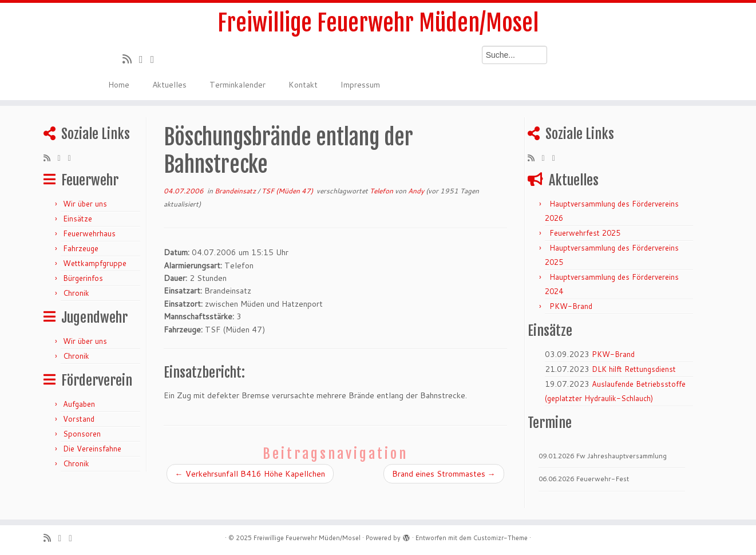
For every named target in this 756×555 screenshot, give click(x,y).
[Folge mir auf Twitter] (145, 59)
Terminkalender (238, 85)
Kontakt (303, 85)
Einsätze (78, 219)
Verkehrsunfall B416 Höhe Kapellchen (250, 474)
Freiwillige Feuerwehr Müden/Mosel (378, 23)
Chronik (76, 293)
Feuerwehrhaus (89, 233)
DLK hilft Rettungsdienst (634, 369)
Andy (416, 191)
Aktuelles (169, 85)
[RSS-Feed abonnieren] (131, 59)
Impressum (360, 85)
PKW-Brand (571, 306)
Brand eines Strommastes (444, 474)
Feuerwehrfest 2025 (585, 233)
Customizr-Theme (500, 538)
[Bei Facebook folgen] (156, 59)
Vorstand (79, 419)
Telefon (382, 191)
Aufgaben (79, 404)
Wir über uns (85, 204)
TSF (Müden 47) (288, 191)
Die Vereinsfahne (92, 449)
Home (119, 85)
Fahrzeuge (81, 248)
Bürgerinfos (83, 278)
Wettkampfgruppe (95, 263)
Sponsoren (82, 434)
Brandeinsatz (236, 191)
